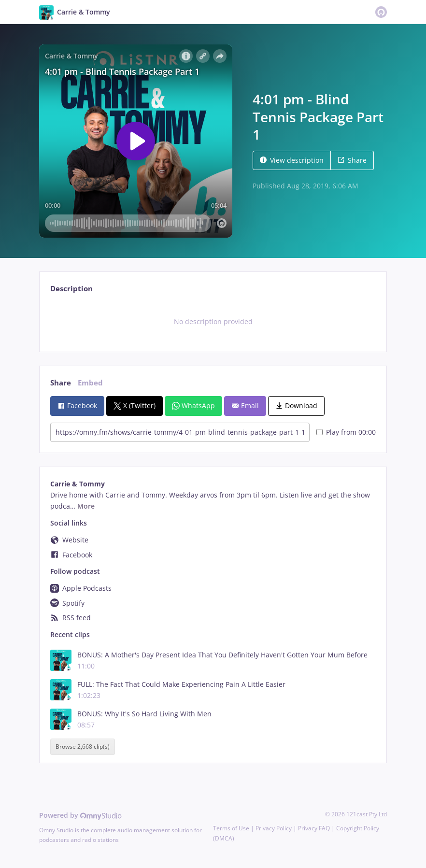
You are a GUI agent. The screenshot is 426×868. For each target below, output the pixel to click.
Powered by (80, 815)
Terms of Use (231, 828)
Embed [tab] (90, 383)
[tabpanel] (213, 322)
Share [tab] (61, 383)
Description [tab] (71, 289)
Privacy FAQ (314, 828)
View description (292, 160)
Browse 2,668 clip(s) (83, 747)
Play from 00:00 (346, 432)
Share (352, 160)
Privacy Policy (274, 828)
